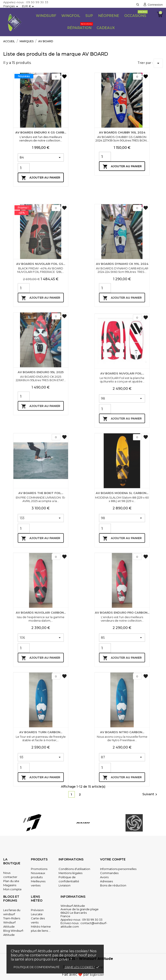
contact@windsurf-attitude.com (84, 925)
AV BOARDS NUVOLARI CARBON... (41, 701)
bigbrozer (97, 975)
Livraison (65, 885)
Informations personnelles (118, 869)
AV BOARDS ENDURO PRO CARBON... (122, 701)
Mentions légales (70, 873)
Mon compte (12, 889)
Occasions (136, 14)
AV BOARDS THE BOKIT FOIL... (41, 581)
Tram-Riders (12, 918)
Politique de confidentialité (37, 967)
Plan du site (11, 881)
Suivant (150, 794)
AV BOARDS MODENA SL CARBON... (122, 581)
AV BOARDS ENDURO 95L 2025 (41, 452)
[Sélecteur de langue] (11, 6)
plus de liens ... (41, 931)
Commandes (109, 873)
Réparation (80, 26)
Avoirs (104, 877)
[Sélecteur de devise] (29, 6)
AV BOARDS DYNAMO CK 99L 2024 (122, 343)
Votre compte (113, 859)
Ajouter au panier (41, 178)
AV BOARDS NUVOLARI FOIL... (122, 462)
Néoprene (109, 16)
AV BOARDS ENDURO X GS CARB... (41, 132)
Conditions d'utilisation (74, 869)
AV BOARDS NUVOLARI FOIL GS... (41, 343)
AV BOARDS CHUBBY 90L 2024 (122, 132)
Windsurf (46, 16)
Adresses (106, 881)
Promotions (39, 869)
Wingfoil (71, 16)
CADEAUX (106, 28)
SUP (89, 16)
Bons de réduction (113, 885)
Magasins (10, 885)
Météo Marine (41, 926)
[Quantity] (24, 168)
